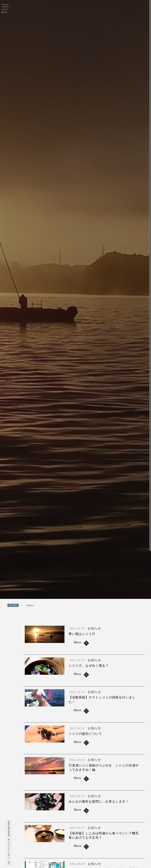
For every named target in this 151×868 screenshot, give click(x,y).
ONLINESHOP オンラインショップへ (6, 843)
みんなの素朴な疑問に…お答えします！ (99, 801)
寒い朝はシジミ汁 (84, 634)
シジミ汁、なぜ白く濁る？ (89, 666)
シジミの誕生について (85, 734)
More (78, 642)
